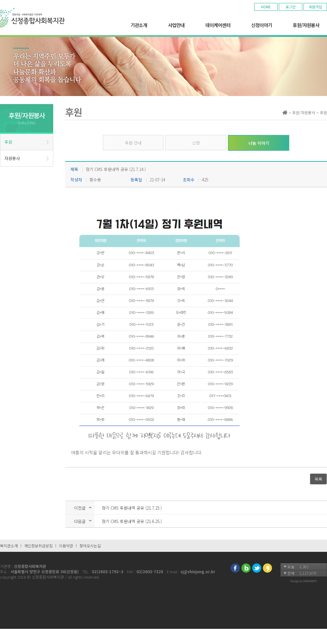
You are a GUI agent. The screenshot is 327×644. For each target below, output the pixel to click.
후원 (8, 142)
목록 (318, 479)
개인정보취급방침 (38, 546)
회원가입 (315, 7)
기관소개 (139, 25)
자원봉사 (12, 158)
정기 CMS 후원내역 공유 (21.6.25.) (132, 521)
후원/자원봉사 (306, 25)
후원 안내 (133, 143)
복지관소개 (9, 546)
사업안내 (176, 25)
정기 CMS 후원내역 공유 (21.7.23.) (132, 508)
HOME (266, 7)
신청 (196, 143)
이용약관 (66, 546)
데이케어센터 (218, 25)
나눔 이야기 (259, 143)
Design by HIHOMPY (304, 581)
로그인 (291, 7)
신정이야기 (262, 25)
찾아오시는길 (90, 546)
